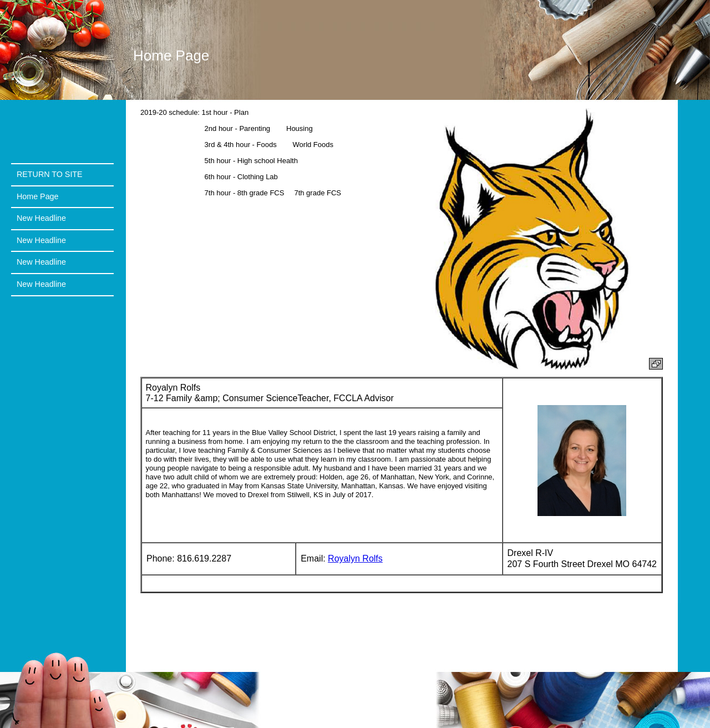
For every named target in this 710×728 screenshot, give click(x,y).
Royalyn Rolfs (355, 558)
